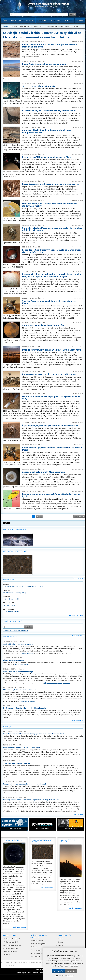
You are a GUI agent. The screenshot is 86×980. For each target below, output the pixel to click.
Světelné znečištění (37, 940)
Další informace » (19, 927)
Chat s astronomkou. (21, 665)
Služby (53, 20)
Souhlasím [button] (58, 971)
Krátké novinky (10, 637)
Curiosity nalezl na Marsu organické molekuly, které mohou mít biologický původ (52, 229)
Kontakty (80, 20)
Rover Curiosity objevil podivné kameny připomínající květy (52, 184)
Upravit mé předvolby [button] (65, 976)
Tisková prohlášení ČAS (12, 939)
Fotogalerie (42, 20)
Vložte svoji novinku (78, 636)
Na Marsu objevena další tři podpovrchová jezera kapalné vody (51, 397)
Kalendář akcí (9, 579)
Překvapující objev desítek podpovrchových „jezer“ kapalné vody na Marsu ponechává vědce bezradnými (52, 275)
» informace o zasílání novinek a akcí (16, 631)
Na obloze (30, 20)
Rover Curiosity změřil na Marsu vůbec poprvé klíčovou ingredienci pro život (50, 46)
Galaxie (60, 942)
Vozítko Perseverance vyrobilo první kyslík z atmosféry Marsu (50, 302)
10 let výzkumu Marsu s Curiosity (39, 86)
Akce (21, 20)
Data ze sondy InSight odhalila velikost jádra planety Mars (52, 350)
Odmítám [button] (71, 971)
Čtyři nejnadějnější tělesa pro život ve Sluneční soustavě (50, 426)
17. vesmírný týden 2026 (13, 840)
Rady (59, 20)
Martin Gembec (38, 83)
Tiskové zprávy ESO (11, 948)
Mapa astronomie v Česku (40, 953)
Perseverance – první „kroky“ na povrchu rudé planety (49, 374)
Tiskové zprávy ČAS (11, 942)
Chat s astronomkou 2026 (13, 660)
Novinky (13, 20)
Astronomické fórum (38, 956)
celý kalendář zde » (76, 615)
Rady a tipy (35, 947)
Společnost (68, 20)
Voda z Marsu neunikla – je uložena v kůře (43, 325)
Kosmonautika (79, 83)
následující (78, 516)
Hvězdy (60, 939)
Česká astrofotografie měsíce (16, 551)
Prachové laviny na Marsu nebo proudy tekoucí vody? (49, 111)
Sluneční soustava (78, 42)
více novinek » (78, 720)
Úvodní (6, 26)
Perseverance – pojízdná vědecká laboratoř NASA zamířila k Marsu (52, 449)
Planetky (61, 945)
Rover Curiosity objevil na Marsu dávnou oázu (45, 64)
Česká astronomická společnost (17, 962)
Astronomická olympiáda (13, 945)
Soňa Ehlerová (19, 658)
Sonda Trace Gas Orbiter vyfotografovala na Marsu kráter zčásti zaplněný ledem (52, 251)
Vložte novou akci (78, 578)
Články (5, 20)
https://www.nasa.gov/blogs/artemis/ (57, 683)
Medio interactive (32, 973)
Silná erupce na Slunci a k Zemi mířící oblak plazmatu (25, 708)
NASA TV (7, 955)
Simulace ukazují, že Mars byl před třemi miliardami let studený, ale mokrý (50, 205)
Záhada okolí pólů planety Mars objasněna (44, 472)
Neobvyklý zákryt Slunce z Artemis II (18, 644)
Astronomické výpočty (38, 944)
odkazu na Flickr (27, 653)
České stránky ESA (11, 951)
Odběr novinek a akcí (12, 621)
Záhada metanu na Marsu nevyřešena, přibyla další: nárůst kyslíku (52, 495)
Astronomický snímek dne (14, 530)
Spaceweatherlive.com (27, 701)
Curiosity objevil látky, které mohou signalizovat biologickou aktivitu (47, 131)
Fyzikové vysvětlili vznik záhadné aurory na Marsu (47, 157)
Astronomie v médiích (38, 950)
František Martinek (39, 42)
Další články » (78, 814)
